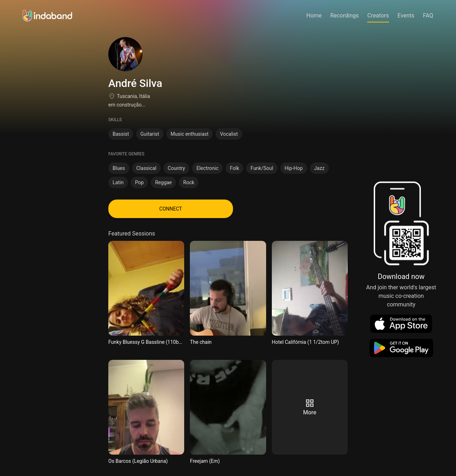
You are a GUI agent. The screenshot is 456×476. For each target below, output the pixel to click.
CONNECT (171, 209)
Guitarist (150, 134)
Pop (139, 182)
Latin (118, 182)
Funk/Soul (262, 168)
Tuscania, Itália (133, 96)
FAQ (428, 15)
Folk (234, 168)
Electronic (207, 168)
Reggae (163, 182)
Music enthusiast (190, 134)
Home (314, 15)
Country (177, 168)
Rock (189, 182)
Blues (119, 168)
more (310, 412)
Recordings (344, 15)
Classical (146, 168)
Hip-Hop (294, 168)
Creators (378, 15)
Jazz (319, 168)
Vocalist (229, 134)
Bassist (121, 134)
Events (406, 15)
